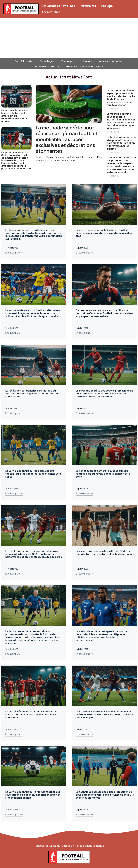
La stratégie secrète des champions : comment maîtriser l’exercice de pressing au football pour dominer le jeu (104, 714)
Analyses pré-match (111, 61)
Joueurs (89, 61)
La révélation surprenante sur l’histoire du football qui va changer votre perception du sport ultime (32, 393)
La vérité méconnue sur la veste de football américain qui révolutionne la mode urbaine (15, 116)
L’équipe (107, 6)
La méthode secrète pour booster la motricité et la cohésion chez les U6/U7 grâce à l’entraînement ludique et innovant (121, 121)
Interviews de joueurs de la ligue (84, 66)
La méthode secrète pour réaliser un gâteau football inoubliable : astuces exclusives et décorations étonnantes (66, 139)
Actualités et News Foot (58, 6)
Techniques (70, 61)
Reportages (49, 61)
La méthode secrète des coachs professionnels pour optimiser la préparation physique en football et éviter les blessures (104, 393)
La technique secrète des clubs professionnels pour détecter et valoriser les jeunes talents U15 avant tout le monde (105, 795)
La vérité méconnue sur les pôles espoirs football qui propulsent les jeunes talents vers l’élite (33, 474)
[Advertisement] (69, 38)
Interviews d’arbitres (47, 66)
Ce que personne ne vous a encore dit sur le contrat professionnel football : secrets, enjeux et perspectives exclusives (104, 313)
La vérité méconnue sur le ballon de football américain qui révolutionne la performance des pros (104, 233)
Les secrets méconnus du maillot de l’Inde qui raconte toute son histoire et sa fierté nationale (105, 553)
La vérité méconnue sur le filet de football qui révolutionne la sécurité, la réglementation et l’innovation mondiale (33, 795)
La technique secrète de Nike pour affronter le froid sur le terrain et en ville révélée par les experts (121, 143)
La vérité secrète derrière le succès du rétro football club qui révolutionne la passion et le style (103, 474)
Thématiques (51, 12)
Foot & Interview (25, 61)
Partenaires (88, 6)
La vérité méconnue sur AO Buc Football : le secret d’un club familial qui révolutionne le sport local (31, 714)
